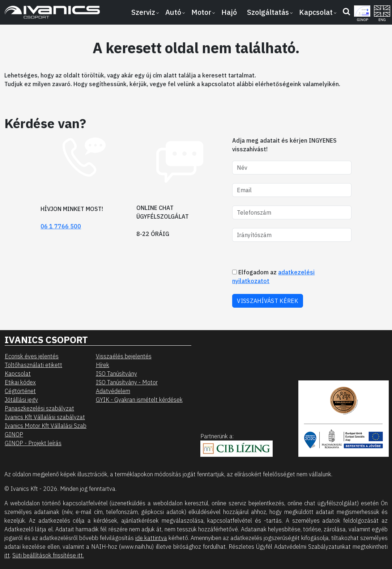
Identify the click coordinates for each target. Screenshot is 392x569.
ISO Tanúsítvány (116, 374)
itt (7, 555)
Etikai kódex (20, 382)
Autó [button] (173, 12)
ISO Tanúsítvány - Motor (127, 382)
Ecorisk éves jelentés (32, 356)
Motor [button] (201, 12)
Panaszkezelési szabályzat (39, 408)
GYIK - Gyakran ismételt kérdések (139, 400)
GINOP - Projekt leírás (33, 443)
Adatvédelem (113, 391)
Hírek (103, 365)
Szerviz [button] (143, 12)
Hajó (229, 12)
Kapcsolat (18, 374)
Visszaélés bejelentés (124, 356)
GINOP (14, 434)
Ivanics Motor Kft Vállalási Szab (46, 426)
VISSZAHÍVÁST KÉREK (267, 301)
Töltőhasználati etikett (33, 365)
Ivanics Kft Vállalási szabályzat (45, 417)
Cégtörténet (20, 391)
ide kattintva (151, 538)
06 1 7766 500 (61, 226)
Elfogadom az (273, 277)
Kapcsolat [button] (316, 12)
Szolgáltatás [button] (268, 12)
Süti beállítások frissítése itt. (48, 555)
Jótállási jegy (21, 400)
